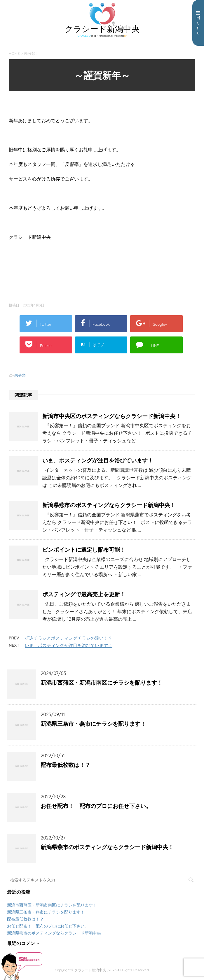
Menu (198, 23)
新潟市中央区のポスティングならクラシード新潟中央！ (112, 416)
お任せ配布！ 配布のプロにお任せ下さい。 (96, 806)
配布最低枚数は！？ (66, 765)
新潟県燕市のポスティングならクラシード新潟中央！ (109, 505)
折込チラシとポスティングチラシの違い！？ (69, 638)
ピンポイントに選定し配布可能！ (84, 550)
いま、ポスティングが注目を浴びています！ (98, 460)
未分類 (20, 375)
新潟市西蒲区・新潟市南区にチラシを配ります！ (102, 683)
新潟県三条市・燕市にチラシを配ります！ (93, 724)
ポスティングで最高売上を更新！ (84, 594)
